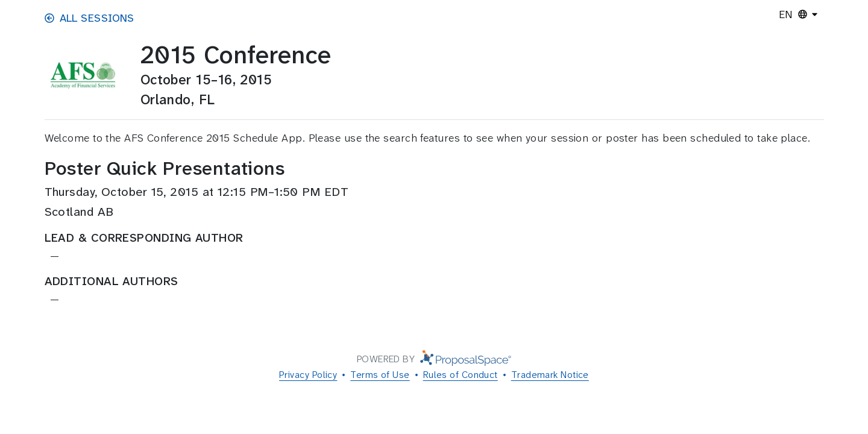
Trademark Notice (550, 375)
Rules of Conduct (461, 375)
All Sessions (90, 18)
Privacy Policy (308, 375)
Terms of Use (380, 375)
